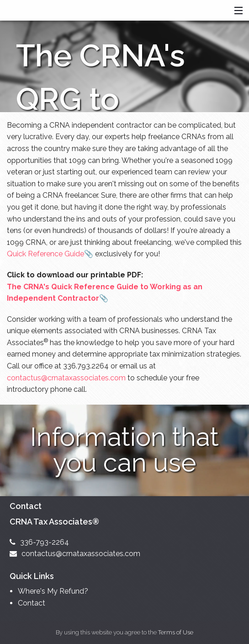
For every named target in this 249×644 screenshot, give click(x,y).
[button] (236, 11)
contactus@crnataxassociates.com (66, 378)
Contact (32, 603)
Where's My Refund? (53, 591)
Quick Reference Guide (45, 254)
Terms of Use (176, 632)
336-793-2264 (39, 542)
